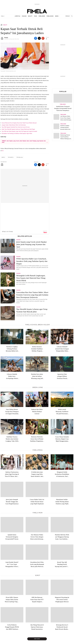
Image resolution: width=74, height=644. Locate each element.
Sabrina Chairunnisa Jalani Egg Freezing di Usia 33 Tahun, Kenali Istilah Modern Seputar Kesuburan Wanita (12, 474)
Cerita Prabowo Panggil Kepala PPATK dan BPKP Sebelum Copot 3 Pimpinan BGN (12, 627)
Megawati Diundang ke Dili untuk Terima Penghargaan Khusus (62, 599)
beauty (30, 16)
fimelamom (42, 16)
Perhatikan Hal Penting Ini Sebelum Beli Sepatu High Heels (17, 133)
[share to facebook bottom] (36, 165)
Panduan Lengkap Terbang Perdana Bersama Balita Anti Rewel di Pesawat (12, 349)
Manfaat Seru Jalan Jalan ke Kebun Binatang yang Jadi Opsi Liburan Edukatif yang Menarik (37, 376)
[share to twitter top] (39, 38)
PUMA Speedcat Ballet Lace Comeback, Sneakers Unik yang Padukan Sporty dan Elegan (32, 261)
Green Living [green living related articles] (38, 387)
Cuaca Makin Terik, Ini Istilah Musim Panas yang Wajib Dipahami (37, 502)
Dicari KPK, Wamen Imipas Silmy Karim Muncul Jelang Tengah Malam (12, 599)
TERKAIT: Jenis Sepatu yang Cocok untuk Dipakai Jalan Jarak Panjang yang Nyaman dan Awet (24, 142)
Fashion (18, 240)
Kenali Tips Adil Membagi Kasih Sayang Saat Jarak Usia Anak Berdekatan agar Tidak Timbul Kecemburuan (62, 564)
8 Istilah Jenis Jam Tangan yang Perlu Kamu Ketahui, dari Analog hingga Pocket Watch (37, 474)
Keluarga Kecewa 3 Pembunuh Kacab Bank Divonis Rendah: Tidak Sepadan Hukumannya (62, 627)
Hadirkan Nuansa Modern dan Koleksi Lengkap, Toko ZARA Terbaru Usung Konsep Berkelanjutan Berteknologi (12, 439)
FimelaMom (63, 104)
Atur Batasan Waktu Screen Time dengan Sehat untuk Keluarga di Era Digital (37, 537)
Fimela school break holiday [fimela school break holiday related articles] (38, 325)
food (36, 16)
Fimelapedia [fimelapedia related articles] (38, 450)
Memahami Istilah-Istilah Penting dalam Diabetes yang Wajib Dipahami (62, 502)
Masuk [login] (68, 16)
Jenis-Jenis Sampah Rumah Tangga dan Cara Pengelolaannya (12, 502)
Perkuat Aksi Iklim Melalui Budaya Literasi (37, 411)
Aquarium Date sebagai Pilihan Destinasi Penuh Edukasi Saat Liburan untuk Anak (62, 376)
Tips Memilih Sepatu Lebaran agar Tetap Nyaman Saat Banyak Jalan (32, 310)
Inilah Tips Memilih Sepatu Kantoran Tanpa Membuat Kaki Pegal (18, 129)
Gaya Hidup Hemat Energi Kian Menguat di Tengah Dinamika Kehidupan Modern (12, 411)
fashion (24, 16)
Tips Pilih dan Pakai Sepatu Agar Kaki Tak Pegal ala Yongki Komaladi (19, 131)
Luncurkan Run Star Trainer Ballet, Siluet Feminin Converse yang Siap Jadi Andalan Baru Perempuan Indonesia (32, 295)
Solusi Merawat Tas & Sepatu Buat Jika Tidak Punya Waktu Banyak (19, 123)
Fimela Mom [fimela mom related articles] (38, 513)
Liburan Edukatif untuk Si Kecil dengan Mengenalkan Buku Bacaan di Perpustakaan (62, 349)
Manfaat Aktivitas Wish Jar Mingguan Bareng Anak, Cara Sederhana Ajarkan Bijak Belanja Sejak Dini (62, 537)
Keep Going (37, 639)
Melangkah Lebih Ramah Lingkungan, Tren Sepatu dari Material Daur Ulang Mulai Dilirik (31, 278)
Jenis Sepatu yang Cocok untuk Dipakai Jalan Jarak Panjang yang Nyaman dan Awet (31, 244)
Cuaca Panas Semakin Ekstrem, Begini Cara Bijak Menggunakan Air (62, 439)
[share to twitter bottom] (39, 165)
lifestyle (17, 16)
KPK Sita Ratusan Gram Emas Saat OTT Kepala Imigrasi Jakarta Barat (37, 599)
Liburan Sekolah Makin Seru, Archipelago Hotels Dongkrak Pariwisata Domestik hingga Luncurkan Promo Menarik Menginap (12, 376)
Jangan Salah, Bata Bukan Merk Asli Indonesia (14, 125)
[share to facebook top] (36, 38)
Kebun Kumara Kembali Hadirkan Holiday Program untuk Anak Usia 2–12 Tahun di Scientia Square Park (37, 349)
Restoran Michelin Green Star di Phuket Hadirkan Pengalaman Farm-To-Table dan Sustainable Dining (37, 439)
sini (3, 151)
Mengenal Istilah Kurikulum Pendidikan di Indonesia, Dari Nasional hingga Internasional (62, 474)
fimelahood (50, 16)
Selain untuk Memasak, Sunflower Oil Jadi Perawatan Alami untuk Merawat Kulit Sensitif (62, 411)
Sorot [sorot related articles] (38, 575)
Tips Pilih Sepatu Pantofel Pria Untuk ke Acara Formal (16, 127)
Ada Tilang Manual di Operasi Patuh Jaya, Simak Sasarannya (37, 627)
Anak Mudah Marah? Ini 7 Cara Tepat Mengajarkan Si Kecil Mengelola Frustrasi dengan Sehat (12, 564)
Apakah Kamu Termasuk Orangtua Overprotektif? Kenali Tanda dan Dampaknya (12, 537)
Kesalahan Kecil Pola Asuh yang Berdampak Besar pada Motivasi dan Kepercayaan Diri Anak (37, 564)
